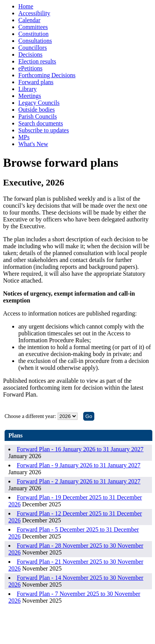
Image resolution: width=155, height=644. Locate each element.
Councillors (33, 48)
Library (27, 89)
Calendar (29, 20)
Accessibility (34, 13)
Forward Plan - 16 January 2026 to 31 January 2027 (80, 449)
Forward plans (36, 82)
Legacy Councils (39, 103)
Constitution (33, 34)
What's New (33, 144)
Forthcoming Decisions (47, 75)
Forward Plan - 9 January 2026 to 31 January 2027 (79, 465)
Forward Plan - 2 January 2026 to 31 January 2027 (79, 481)
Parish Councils (38, 116)
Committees (33, 27)
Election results (37, 61)
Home (26, 6)
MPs (24, 137)
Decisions (30, 54)
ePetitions (30, 68)
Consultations (35, 41)
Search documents (41, 123)
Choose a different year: (30, 416)
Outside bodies (37, 110)
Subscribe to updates (44, 130)
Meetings (30, 96)
